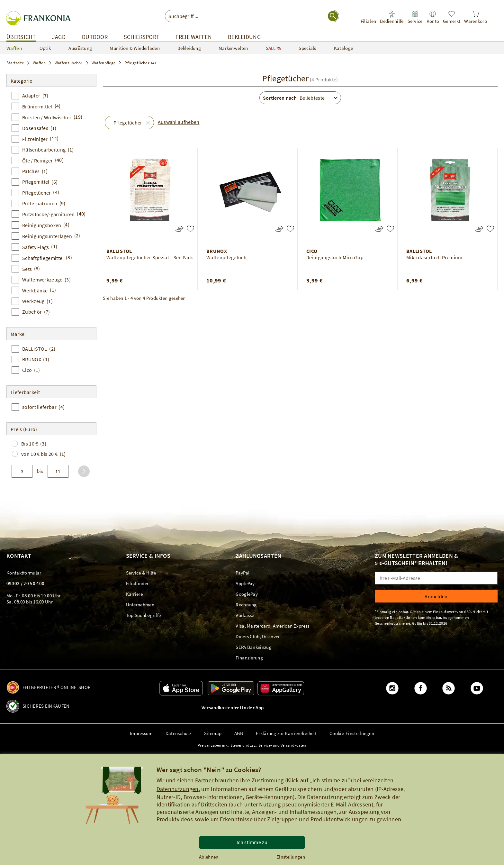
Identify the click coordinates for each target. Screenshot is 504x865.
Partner (204, 780)
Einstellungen (291, 857)
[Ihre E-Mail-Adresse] (436, 578)
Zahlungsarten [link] (258, 556)
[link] (368, 17)
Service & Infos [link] (148, 556)
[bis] (58, 471)
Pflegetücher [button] (128, 123)
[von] (22, 471)
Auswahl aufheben (179, 122)
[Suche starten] (333, 16)
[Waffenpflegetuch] (290, 229)
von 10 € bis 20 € (44, 454)
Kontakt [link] (19, 556)
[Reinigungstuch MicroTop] (390, 229)
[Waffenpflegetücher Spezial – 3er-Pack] (190, 229)
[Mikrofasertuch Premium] (490, 229)
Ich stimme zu (252, 842)
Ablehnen (209, 857)
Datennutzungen (178, 789)
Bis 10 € (34, 444)
